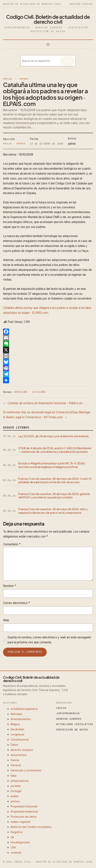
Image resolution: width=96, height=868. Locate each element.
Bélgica (15, 724)
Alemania (16, 714)
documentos (19, 755)
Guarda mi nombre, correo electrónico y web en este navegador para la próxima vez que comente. (49, 640)
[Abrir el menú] (48, 44)
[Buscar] (67, 61)
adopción (20, 392)
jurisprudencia (20, 781)
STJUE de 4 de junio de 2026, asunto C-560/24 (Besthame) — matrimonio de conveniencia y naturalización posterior (55, 450)
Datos (14, 745)
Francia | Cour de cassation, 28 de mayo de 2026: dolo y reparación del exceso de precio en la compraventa (53, 511)
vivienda (16, 853)
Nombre (9, 586)
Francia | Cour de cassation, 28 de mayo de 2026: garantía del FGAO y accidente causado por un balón (54, 496)
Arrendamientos (21, 719)
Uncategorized (20, 842)
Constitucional (20, 740)
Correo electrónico (16, 603)
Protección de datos (24, 817)
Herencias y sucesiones (26, 770)
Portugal (16, 791)
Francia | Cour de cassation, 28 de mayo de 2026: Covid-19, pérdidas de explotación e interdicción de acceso (55, 480)
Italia (13, 776)
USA (13, 847)
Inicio (61, 708)
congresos (17, 734)
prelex (7, 79)
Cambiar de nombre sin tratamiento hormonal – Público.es (45, 403)
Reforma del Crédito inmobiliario (31, 827)
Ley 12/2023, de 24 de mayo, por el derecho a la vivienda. (54, 436)
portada (16, 786)
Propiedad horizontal (24, 806)
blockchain (17, 729)
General (16, 765)
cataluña (39, 392)
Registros (17, 832)
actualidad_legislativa (24, 709)
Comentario (12, 544)
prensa (24, 79)
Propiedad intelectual (24, 811)
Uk (12, 837)
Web (6, 620)
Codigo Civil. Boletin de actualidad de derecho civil (48, 19)
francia (15, 760)
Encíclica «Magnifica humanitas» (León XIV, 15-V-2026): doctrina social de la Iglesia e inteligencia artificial (52, 465)
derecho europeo (22, 750)
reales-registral (20, 822)
